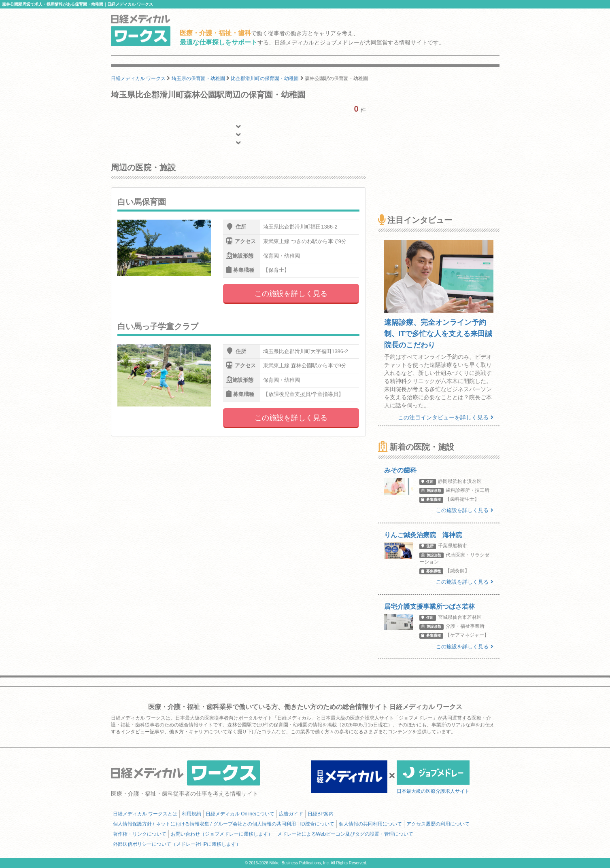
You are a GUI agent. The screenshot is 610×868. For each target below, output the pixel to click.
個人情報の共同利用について (370, 824)
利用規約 (191, 814)
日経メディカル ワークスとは (145, 814)
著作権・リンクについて (140, 834)
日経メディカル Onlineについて (240, 814)
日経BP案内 (321, 814)
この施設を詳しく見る (291, 294)
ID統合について (317, 824)
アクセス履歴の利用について (438, 824)
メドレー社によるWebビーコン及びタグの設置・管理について (345, 834)
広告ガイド (291, 814)
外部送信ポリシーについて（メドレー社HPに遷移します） (177, 844)
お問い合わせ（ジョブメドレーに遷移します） (222, 834)
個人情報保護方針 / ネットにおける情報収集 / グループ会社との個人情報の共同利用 (204, 824)
